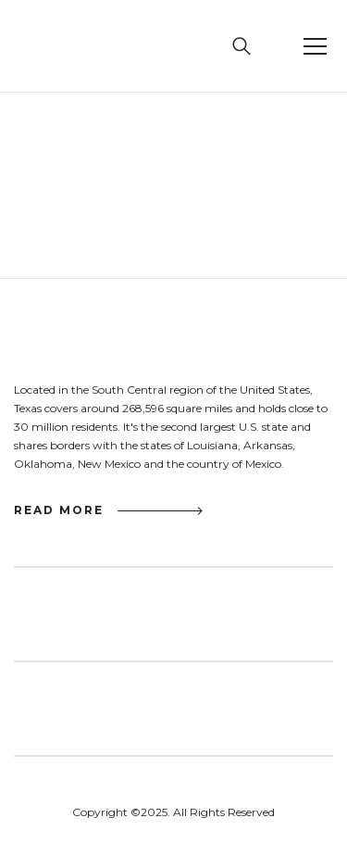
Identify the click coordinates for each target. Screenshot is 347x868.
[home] (57, 46)
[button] (315, 46)
